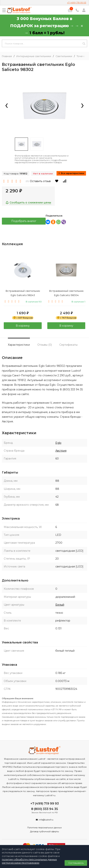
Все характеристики (71, 173)
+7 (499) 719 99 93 (77, 3)
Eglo (58, 443)
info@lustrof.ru (46, 820)
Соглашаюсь (76, 863)
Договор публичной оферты (44, 832)
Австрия (61, 451)
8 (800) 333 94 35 (45, 809)
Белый (60, 605)
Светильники (64, 56)
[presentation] (7, 106)
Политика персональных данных (44, 828)
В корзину (23, 326)
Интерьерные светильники (34, 56)
